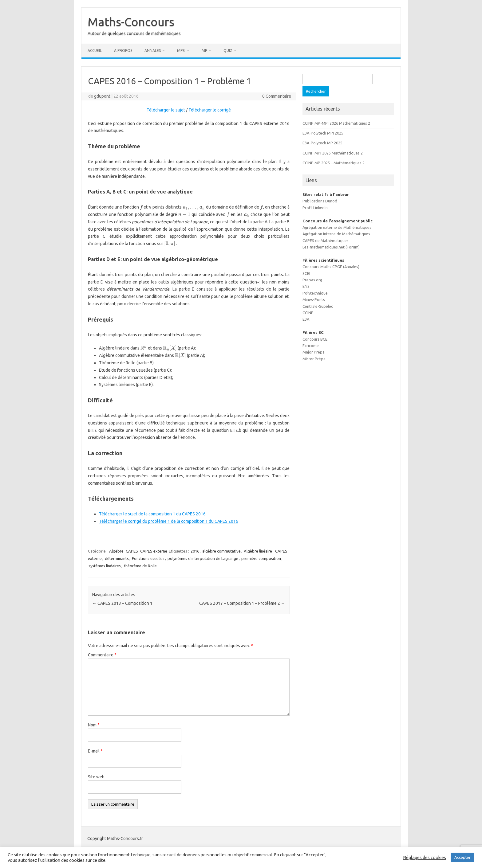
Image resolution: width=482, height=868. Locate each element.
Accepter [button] (462, 857)
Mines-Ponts (314, 299)
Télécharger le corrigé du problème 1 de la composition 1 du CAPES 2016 (169, 521)
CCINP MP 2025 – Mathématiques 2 (334, 163)
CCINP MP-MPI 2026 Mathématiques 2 (336, 123)
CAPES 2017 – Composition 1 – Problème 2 (242, 603)
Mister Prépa (314, 359)
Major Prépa (314, 352)
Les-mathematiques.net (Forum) (331, 247)
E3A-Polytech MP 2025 (322, 143)
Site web (96, 777)
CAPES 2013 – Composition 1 (122, 603)
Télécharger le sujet (166, 110)
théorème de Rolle (140, 566)
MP (204, 51)
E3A (306, 319)
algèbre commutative (221, 551)
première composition (261, 558)
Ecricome (311, 346)
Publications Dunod (320, 201)
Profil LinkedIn (315, 208)
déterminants (117, 558)
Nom (94, 725)
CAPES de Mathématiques (326, 240)
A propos (123, 51)
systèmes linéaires (105, 566)
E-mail (95, 751)
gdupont (102, 96)
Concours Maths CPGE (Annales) (331, 267)
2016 (195, 551)
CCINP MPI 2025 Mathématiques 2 (333, 153)
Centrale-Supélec (318, 306)
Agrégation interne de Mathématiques (336, 234)
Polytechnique (315, 293)
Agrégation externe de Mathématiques (337, 227)
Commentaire (102, 655)
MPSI (181, 51)
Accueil (95, 51)
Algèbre (116, 551)
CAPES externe (154, 551)
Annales (153, 51)
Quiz (228, 51)
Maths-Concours (131, 22)
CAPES (132, 551)
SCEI (306, 273)
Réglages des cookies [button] (425, 857)
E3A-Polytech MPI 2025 (323, 133)
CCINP (308, 313)
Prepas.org (312, 280)
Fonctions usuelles (148, 558)
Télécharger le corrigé (210, 110)
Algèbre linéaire (258, 551)
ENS (306, 286)
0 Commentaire (277, 96)
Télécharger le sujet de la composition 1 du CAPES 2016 (152, 514)
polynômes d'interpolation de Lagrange (203, 558)
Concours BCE (315, 339)
